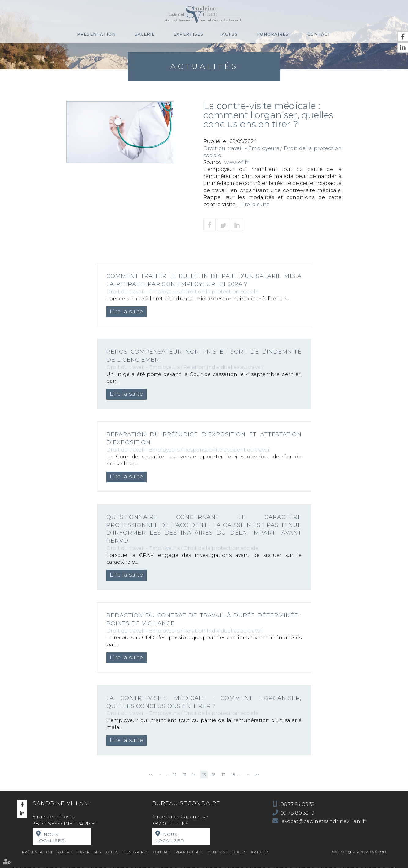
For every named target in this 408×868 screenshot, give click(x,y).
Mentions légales (227, 852)
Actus (230, 34)
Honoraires (273, 34)
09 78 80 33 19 (297, 813)
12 (175, 774)
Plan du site (189, 852)
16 (214, 774)
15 (204, 774)
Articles (260, 852)
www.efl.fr (237, 162)
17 (223, 774)
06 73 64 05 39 (298, 804)
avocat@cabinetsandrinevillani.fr (324, 821)
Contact (319, 34)
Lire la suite (255, 204)
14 (194, 774)
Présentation (96, 34)
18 (233, 774)
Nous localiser (50, 837)
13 (184, 774)
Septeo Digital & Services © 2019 (359, 852)
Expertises (188, 34)
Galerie (145, 34)
